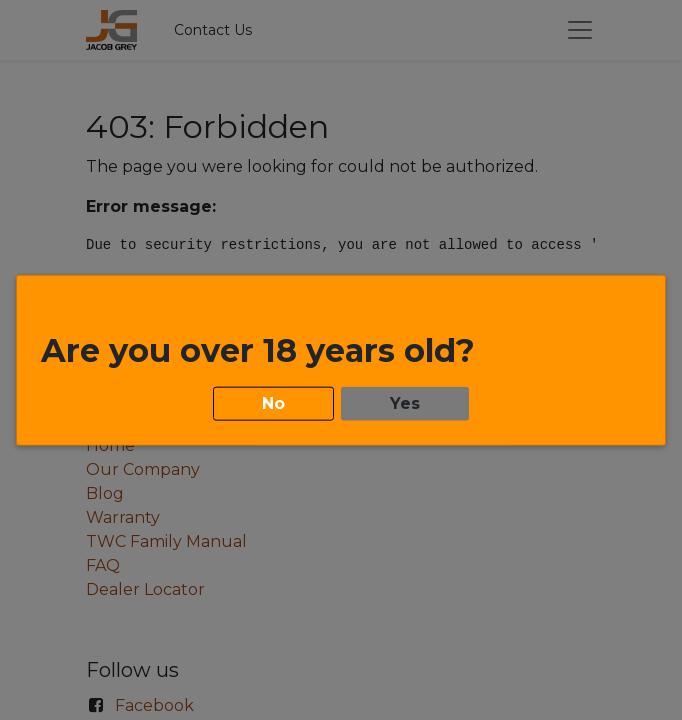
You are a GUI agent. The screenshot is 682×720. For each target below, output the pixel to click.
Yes (405, 401)
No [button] (273, 401)
